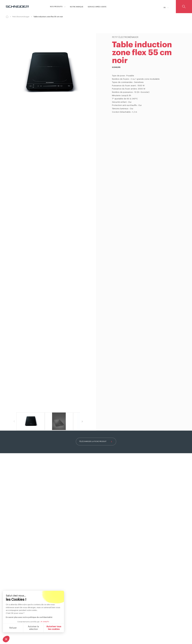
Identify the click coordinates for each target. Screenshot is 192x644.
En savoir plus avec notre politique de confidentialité (29, 617)
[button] (6, 639)
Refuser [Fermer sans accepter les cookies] (13, 628)
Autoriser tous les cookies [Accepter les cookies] (54, 628)
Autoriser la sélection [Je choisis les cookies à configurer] (33, 628)
